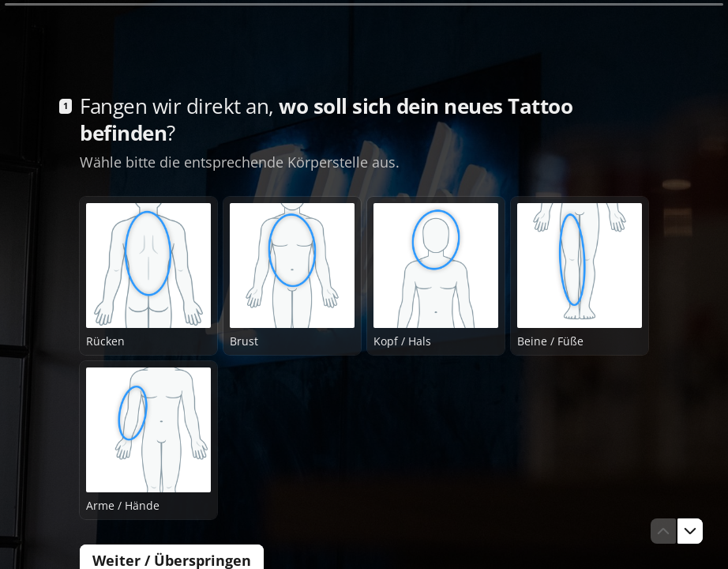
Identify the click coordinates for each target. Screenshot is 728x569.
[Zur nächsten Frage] (690, 531)
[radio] (148, 276)
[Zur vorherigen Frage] (663, 531)
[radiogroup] (364, 358)
